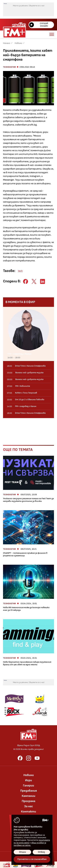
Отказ (41, 852)
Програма (28, 801)
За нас (29, 806)
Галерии (28, 786)
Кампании (28, 796)
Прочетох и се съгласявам (32, 859)
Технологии (9, 67)
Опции (22, 852)
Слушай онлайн (39, 25)
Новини (18, 43)
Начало (7, 43)
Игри (28, 780)
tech (20, 271)
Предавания (28, 791)
